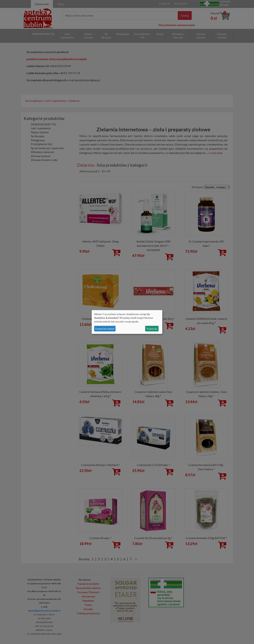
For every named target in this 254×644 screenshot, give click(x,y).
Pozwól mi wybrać (105, 329)
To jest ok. (152, 329)
